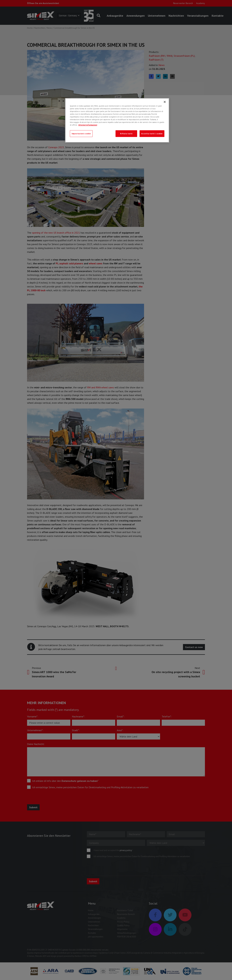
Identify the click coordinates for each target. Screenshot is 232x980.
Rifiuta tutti (126, 134)
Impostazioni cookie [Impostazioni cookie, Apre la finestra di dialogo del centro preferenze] (81, 134)
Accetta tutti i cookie (152, 134)
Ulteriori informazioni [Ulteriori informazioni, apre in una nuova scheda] (88, 125)
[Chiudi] (165, 102)
